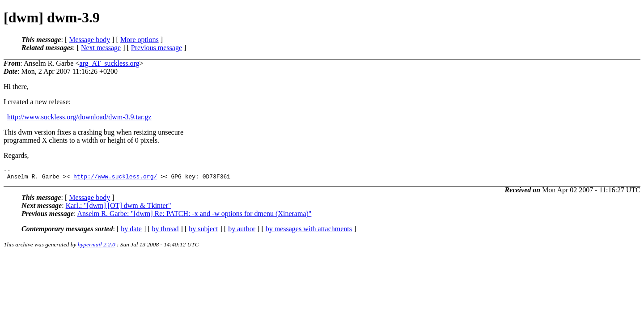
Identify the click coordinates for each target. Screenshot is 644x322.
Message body (89, 40)
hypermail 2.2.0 (97, 247)
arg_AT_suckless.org (109, 63)
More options (140, 40)
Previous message (157, 48)
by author (242, 231)
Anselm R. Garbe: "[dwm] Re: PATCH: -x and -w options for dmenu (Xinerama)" (194, 216)
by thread (165, 231)
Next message (101, 48)
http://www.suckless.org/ (115, 179)
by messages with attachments (309, 231)
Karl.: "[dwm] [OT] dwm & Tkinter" (119, 208)
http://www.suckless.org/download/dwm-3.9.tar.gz (79, 117)
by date (131, 231)
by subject (203, 231)
